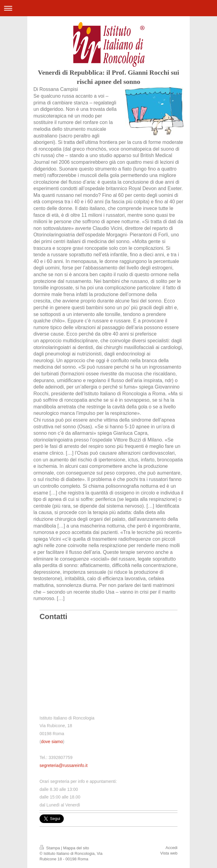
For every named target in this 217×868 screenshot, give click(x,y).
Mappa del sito (76, 848)
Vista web (169, 853)
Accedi (171, 848)
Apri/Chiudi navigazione (108, 8)
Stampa (50, 848)
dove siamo (52, 742)
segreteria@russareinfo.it (64, 765)
